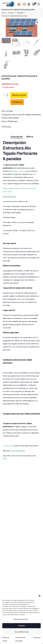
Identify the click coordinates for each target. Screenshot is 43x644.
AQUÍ (5, 459)
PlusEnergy (13, 121)
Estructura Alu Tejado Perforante (26, 115)
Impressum (37, 637)
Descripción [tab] (17, 137)
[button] (40, 596)
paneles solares (18, 171)
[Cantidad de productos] (5, 95)
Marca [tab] (30, 137)
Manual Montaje (10, 196)
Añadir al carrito (19, 95)
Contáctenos (9, 446)
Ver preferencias (22, 632)
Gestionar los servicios (21, 619)
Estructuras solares (10, 118)
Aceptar (21, 626)
